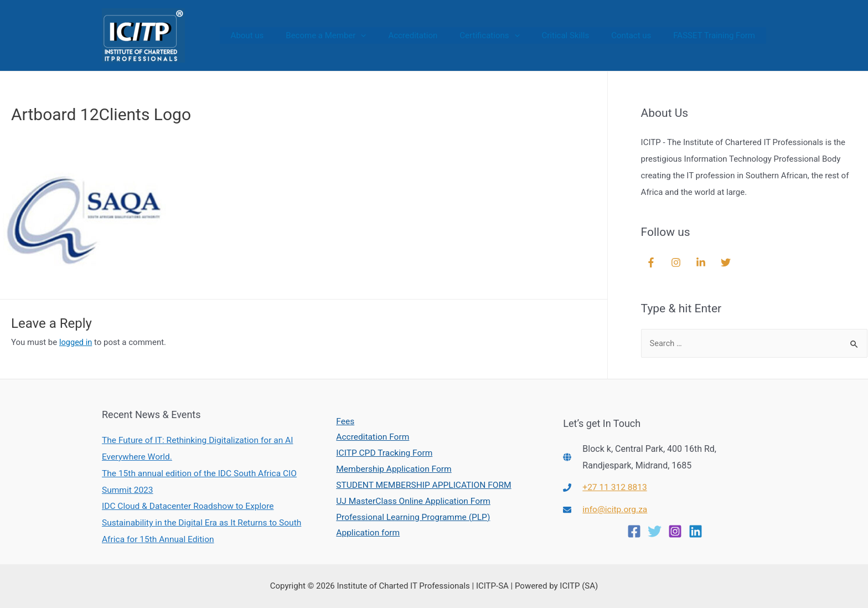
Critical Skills (580, 35)
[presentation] (391, 35)
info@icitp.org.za (616, 509)
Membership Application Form (392, 469)
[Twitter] (655, 531)
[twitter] (727, 262)
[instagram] (677, 262)
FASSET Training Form (717, 35)
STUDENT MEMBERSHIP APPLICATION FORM (423, 485)
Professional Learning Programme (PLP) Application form (412, 526)
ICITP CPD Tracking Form (382, 452)
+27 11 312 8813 (616, 487)
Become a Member (356, 35)
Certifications (509, 35)
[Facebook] (634, 531)
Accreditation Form (370, 436)
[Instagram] (675, 531)
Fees (342, 419)
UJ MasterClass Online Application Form (412, 501)
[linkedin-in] (702, 262)
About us (283, 35)
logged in (76, 342)
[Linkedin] (696, 531)
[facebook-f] (652, 262)
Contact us (639, 35)
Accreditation (438, 35)
